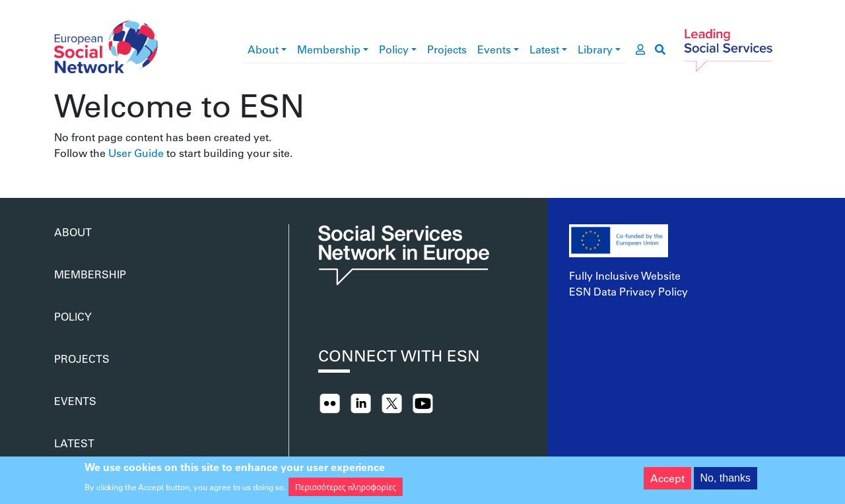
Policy (394, 49)
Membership (329, 49)
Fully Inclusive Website (625, 275)
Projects (447, 49)
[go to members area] (640, 49)
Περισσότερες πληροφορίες (346, 489)
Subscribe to (59, 166)
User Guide (136, 153)
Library (595, 49)
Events (494, 49)
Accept (667, 481)
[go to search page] (660, 49)
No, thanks (726, 481)
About (263, 49)
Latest (544, 49)
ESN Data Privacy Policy (628, 291)
